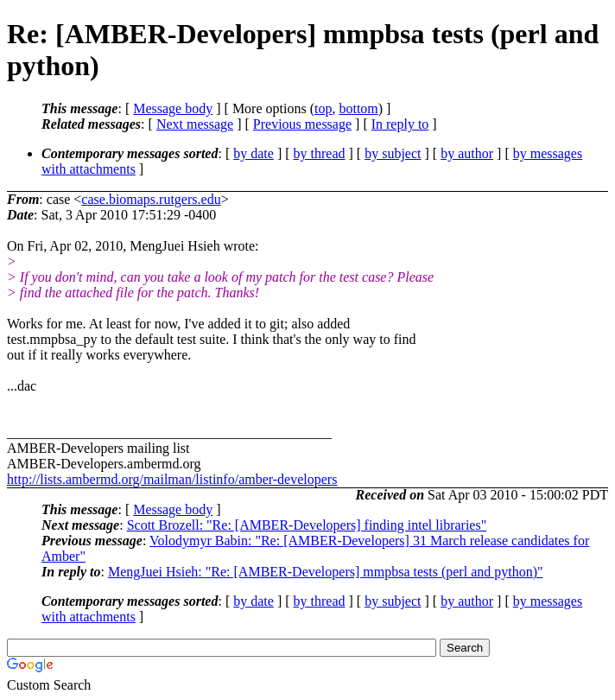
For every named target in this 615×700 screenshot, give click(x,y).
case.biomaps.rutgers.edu (151, 199)
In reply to (400, 124)
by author (467, 153)
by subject (393, 153)
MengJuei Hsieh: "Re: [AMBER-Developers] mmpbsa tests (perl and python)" (326, 572)
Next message (195, 124)
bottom (358, 108)
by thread (320, 153)
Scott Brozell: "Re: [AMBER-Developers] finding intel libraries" (307, 525)
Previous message (302, 124)
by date (254, 153)
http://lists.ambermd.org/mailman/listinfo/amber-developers (172, 479)
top (323, 108)
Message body (173, 108)
